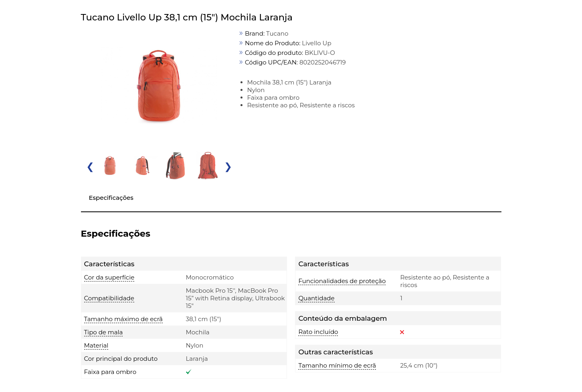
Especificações (111, 198)
